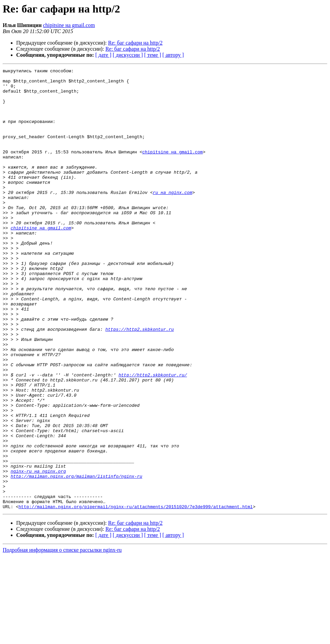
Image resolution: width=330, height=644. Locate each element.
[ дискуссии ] (128, 55)
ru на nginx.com (173, 218)
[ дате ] (103, 55)
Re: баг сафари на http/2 (135, 43)
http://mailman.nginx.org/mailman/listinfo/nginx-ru (76, 558)
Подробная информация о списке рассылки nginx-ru (62, 638)
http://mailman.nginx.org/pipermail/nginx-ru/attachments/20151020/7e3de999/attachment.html (136, 595)
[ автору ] (173, 55)
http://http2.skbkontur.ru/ (153, 437)
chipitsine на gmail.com (69, 25)
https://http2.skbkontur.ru (140, 382)
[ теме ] (153, 55)
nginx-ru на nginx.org (38, 552)
